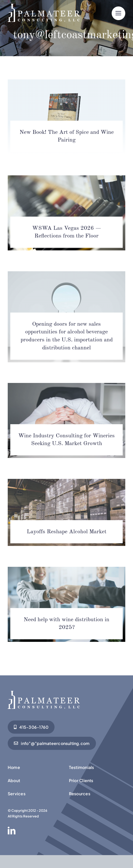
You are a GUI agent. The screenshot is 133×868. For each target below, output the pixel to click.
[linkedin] (12, 831)
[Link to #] (118, 13)
